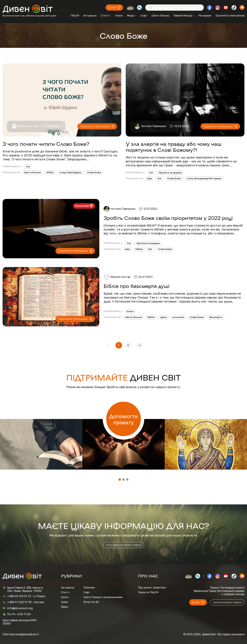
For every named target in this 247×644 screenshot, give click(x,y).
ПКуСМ (75, 16)
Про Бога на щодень (170, 173)
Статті (106, 16)
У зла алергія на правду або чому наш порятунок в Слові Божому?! (174, 147)
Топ (28, 167)
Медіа (132, 16)
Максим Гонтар (28, 126)
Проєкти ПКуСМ (148, 592)
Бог (160, 178)
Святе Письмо (160, 16)
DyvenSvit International (230, 16)
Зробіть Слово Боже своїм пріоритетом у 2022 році (168, 218)
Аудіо (64, 602)
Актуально (90, 16)
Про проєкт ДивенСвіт (152, 588)
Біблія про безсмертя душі (137, 286)
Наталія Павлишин (154, 126)
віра (150, 178)
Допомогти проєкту (123, 419)
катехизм (178, 317)
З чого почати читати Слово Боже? (46, 144)
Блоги (119, 16)
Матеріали (205, 16)
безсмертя (216, 317)
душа (164, 317)
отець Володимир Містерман (204, 178)
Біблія (50, 172)
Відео (65, 607)
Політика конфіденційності (21, 634)
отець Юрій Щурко (70, 172)
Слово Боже (94, 172)
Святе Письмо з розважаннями (103, 597)
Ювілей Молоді (184, 16)
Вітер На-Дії (91, 602)
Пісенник (89, 588)
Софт (144, 16)
